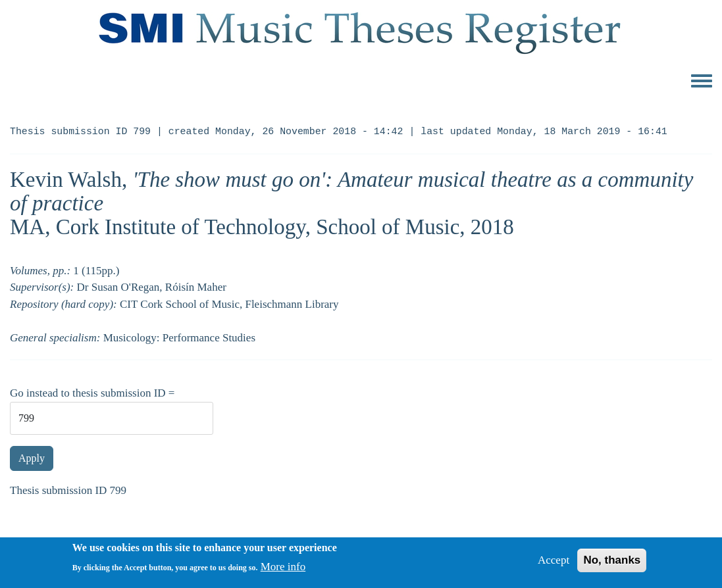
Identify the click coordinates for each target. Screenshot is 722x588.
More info (283, 571)
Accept (554, 565)
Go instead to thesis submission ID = (92, 393)
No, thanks (612, 565)
